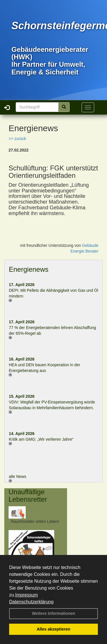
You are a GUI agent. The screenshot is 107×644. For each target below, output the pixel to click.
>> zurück (17, 139)
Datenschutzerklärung (31, 602)
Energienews (29, 269)
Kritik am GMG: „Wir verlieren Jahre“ (41, 439)
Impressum (26, 595)
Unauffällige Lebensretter (28, 496)
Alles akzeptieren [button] (54, 629)
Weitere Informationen (54, 613)
